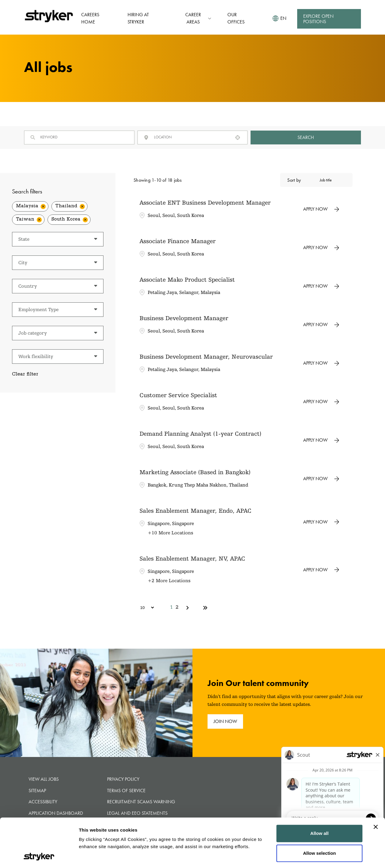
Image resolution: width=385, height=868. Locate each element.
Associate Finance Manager (178, 241)
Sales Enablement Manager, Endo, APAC (196, 511)
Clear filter (25, 375)
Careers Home (90, 18)
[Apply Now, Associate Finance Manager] (321, 248)
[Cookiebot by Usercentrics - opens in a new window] (39, 856)
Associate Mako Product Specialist (187, 280)
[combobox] (191, 137)
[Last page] (205, 608)
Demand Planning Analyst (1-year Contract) (200, 434)
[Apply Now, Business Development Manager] (321, 325)
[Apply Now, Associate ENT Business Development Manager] (321, 209)
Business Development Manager (184, 318)
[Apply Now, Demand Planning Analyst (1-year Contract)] (321, 440)
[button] (238, 137)
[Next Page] (188, 608)
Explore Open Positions (318, 19)
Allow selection (319, 807)
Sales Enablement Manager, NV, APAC (192, 558)
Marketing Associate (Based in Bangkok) (195, 472)
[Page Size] (144, 608)
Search (306, 137)
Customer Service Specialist (178, 395)
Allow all (320, 788)
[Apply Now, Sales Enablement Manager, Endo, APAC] (321, 522)
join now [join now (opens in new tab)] (225, 721)
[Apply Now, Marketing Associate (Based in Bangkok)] (321, 479)
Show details (93, 856)
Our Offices (236, 18)
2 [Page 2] (177, 608)
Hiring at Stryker (138, 18)
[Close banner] (376, 781)
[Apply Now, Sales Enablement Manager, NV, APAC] (321, 570)
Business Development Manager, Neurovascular (206, 357)
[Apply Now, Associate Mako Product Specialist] (321, 286)
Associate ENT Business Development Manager (205, 202)
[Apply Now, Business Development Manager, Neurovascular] (321, 363)
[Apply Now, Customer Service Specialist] (321, 402)
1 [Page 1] (171, 608)
